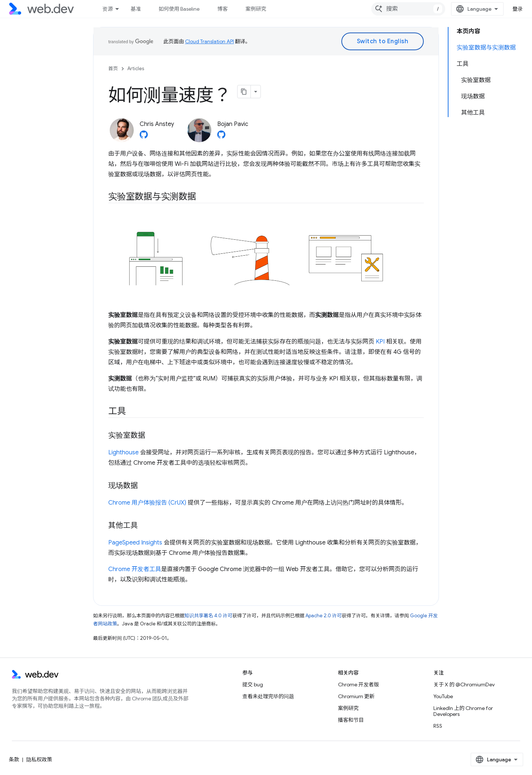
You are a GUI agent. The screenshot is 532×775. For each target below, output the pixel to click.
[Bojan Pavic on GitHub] (221, 137)
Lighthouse (123, 453)
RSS (438, 726)
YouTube (443, 696)
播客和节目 (351, 720)
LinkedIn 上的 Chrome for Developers (463, 711)
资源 (108, 9)
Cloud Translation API (209, 41)
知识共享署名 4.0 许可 (208, 616)
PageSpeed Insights (135, 543)
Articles (136, 69)
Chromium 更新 (356, 696)
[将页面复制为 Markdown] (244, 92)
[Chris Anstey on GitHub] (144, 137)
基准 (136, 9)
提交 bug (253, 684)
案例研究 (256, 9)
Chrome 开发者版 (359, 684)
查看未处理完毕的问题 (268, 696)
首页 (113, 69)
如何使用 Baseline (179, 9)
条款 (14, 759)
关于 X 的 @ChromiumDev (464, 684)
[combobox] (408, 9)
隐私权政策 (39, 759)
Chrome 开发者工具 (135, 569)
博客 (222, 9)
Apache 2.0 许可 (324, 616)
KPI (380, 342)
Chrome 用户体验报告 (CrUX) (147, 503)
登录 (518, 9)
